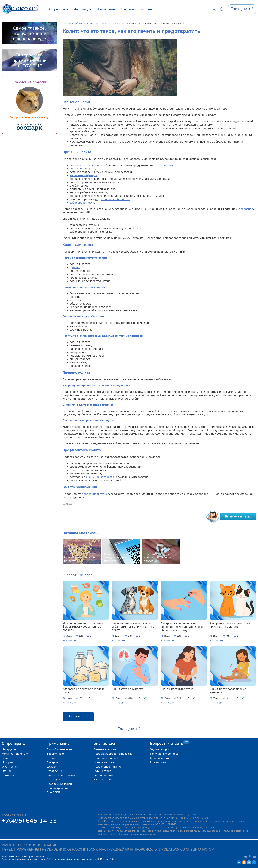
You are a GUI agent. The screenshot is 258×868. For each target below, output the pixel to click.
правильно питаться (95, 494)
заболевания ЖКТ (82, 203)
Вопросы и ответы (167, 744)
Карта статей (102, 780)
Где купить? (158, 763)
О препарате (59, 9)
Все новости (78, 716)
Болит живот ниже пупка (177, 689)
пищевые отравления (84, 165)
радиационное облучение (113, 199)
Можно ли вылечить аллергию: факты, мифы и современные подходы (83, 627)
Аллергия (53, 763)
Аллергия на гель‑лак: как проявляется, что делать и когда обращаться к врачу (182, 627)
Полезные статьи (105, 763)
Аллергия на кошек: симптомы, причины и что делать (230, 625)
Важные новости (105, 750)
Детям (51, 758)
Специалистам (132, 9)
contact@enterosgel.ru (180, 828)
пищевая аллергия (82, 169)
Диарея (52, 767)
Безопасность (159, 758)
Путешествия (102, 771)
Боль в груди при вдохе (127, 689)
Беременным (55, 754)
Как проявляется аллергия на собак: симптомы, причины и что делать (133, 627)
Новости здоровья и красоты (113, 754)
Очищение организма (61, 775)
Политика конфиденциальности (137, 834)
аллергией (246, 209)
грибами (167, 165)
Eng (214, 9)
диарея (75, 268)
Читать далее (69, 641)
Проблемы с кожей (59, 784)
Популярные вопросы (165, 754)
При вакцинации (58, 788)
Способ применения (60, 750)
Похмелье (53, 780)
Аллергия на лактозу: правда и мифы (83, 691)
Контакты (8, 775)
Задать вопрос (160, 750)
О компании (10, 767)
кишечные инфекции (83, 176)
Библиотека (104, 744)
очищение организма (100, 477)
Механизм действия (15, 754)
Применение (106, 9)
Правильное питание (108, 767)
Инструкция (83, 9)
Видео (6, 758)
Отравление (55, 771)
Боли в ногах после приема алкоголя (228, 691)
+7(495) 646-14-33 (29, 821)
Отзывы (7, 771)
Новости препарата (107, 758)
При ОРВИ (53, 793)
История (7, 763)
